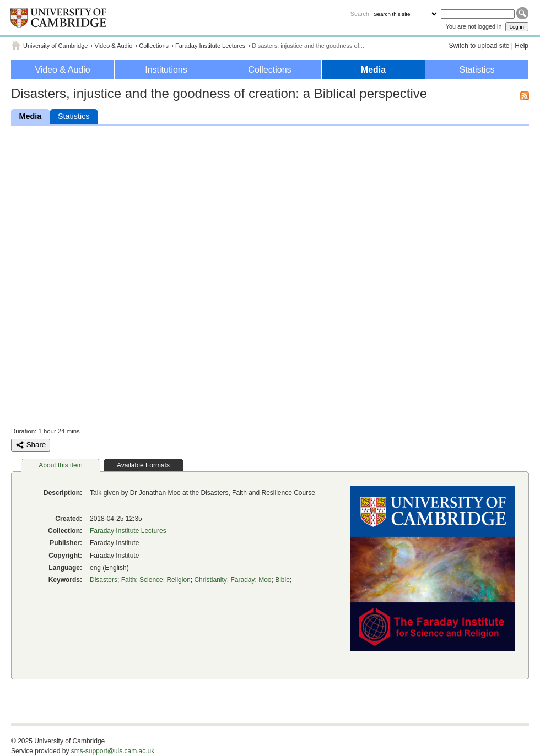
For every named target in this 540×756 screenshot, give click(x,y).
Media (373, 70)
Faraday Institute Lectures (210, 46)
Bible (282, 580)
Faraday (242, 580)
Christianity (210, 580)
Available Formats (143, 465)
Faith (129, 580)
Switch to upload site (479, 46)
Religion (178, 580)
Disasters (104, 580)
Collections (154, 46)
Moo (265, 580)
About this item (60, 465)
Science (151, 580)
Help (522, 46)
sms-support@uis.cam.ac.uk (113, 751)
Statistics (477, 70)
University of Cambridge (55, 46)
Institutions (166, 70)
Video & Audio (113, 46)
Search (360, 14)
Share (31, 445)
